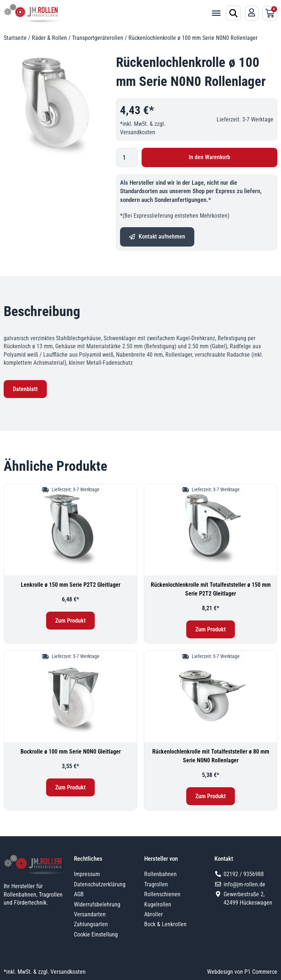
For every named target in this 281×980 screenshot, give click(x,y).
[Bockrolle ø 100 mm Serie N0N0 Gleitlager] (70, 696)
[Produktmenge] (127, 157)
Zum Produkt (70, 621)
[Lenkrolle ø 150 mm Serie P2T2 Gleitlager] (70, 530)
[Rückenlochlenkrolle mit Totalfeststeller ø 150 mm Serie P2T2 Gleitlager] (211, 530)
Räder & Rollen (49, 38)
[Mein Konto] (252, 12)
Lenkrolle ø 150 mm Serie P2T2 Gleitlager (71, 585)
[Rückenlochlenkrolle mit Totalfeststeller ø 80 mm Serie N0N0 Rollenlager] (211, 696)
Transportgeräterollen (98, 38)
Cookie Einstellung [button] (96, 934)
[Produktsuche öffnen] (233, 13)
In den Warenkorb (209, 157)
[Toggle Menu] (216, 13)
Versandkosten (138, 132)
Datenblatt (25, 389)
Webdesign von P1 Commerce (242, 972)
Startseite (15, 38)
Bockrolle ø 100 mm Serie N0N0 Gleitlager (71, 752)
